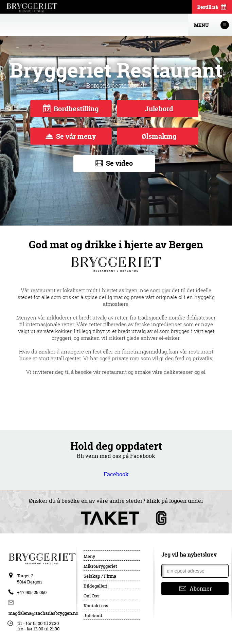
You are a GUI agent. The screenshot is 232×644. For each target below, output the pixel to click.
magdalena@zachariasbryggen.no (43, 613)
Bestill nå (212, 7)
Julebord (158, 109)
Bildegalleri (95, 586)
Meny (89, 556)
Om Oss (92, 596)
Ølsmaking (158, 136)
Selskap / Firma (100, 576)
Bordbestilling (71, 109)
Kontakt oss (96, 606)
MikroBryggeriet (100, 566)
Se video (114, 163)
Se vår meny (71, 136)
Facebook (116, 474)
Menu (211, 25)
